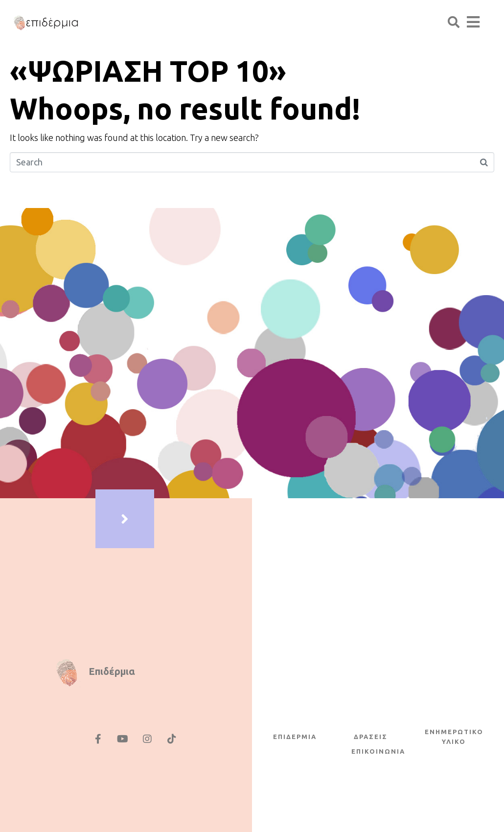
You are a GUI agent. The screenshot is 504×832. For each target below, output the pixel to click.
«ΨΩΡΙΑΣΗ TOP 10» (148, 71)
